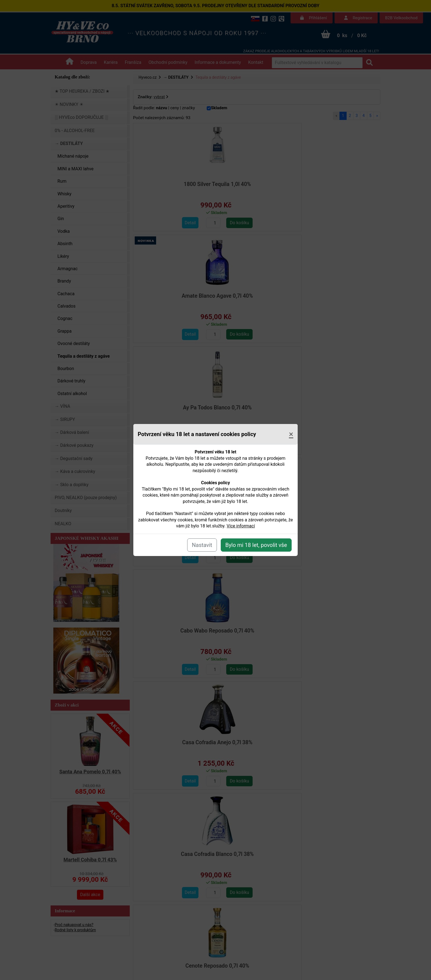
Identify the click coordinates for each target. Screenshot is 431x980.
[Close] (291, 434)
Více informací (241, 526)
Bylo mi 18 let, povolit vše (256, 545)
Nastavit (202, 545)
